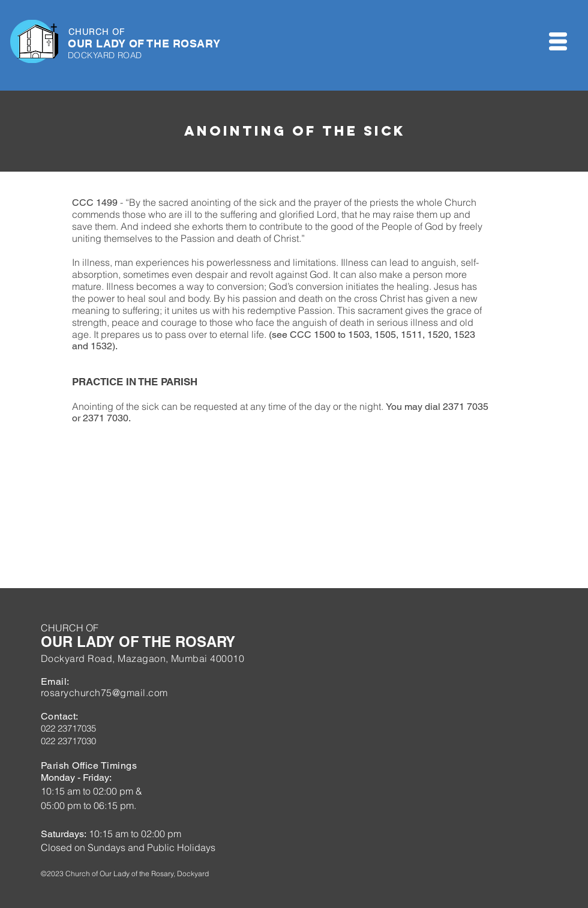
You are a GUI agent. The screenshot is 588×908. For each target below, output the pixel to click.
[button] (558, 41)
